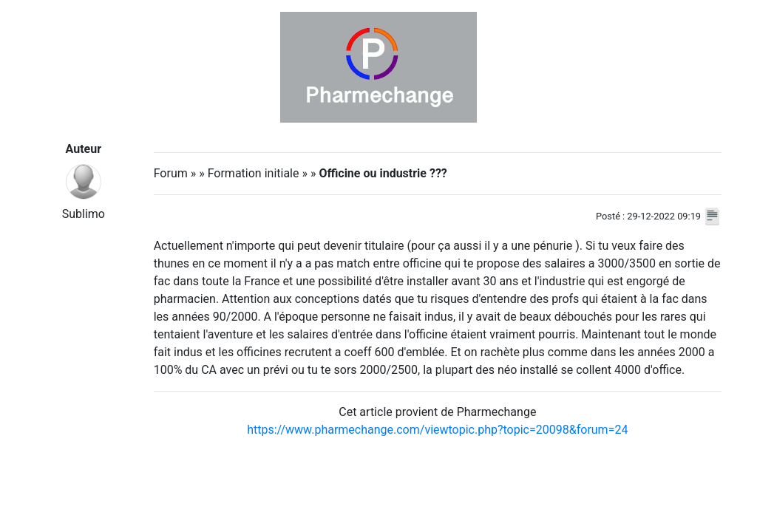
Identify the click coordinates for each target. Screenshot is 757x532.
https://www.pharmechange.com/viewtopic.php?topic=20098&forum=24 (437, 430)
